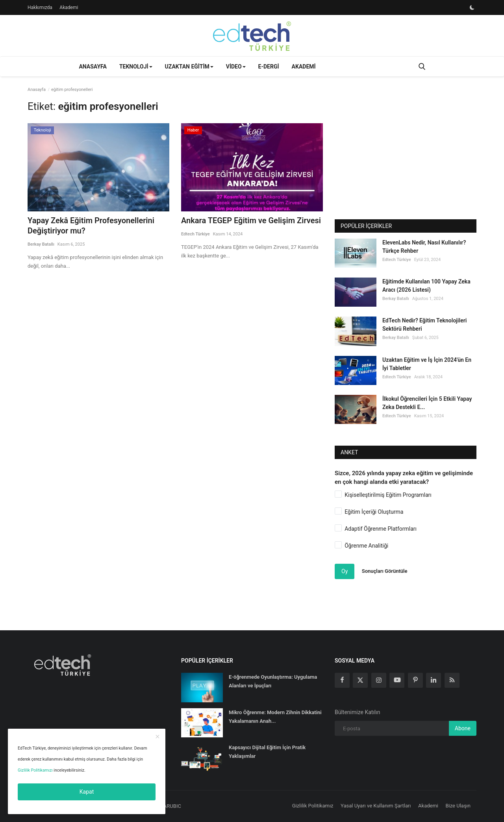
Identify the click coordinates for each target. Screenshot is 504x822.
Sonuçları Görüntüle (385, 571)
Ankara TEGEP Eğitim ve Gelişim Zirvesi (251, 220)
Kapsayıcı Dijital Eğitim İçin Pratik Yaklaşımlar (267, 752)
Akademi (69, 7)
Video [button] (236, 67)
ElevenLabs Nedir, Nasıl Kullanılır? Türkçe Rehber (424, 247)
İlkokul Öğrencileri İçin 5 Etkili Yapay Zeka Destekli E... (427, 403)
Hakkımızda (40, 7)
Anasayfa (93, 67)
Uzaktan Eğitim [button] (189, 67)
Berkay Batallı (41, 244)
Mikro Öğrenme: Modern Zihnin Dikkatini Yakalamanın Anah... (275, 717)
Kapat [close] (87, 792)
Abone (463, 728)
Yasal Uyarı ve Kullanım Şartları (376, 806)
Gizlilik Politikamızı (35, 770)
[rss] (452, 680)
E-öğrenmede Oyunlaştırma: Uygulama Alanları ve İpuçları (273, 681)
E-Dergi (269, 67)
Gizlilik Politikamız (313, 806)
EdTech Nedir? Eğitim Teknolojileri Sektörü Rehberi (424, 325)
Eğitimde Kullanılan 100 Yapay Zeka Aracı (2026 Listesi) (426, 286)
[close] (157, 737)
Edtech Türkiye (195, 234)
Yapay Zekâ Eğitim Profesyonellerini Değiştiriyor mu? (91, 226)
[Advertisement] (406, 156)
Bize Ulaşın (458, 806)
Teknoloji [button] (136, 67)
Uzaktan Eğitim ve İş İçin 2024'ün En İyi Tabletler (427, 364)
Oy (345, 571)
